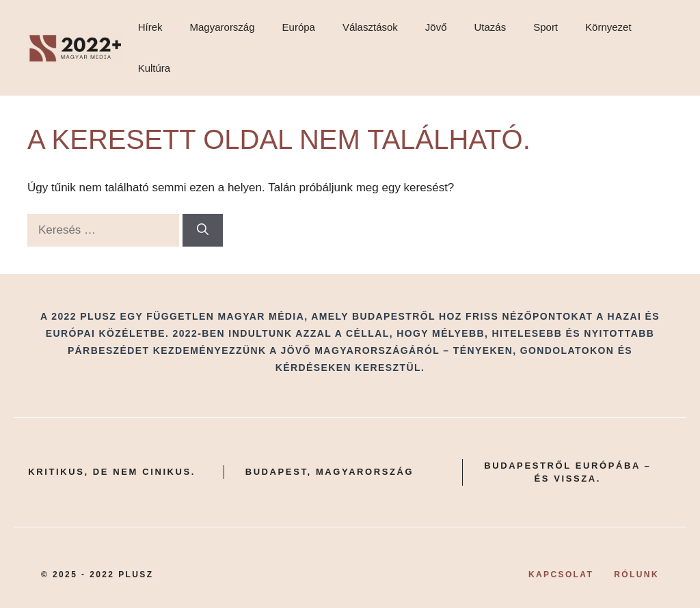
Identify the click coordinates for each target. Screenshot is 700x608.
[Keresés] (203, 230)
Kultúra (154, 68)
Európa (299, 27)
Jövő (436, 27)
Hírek (150, 27)
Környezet (608, 27)
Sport (546, 27)
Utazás (490, 27)
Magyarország (223, 27)
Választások (370, 27)
